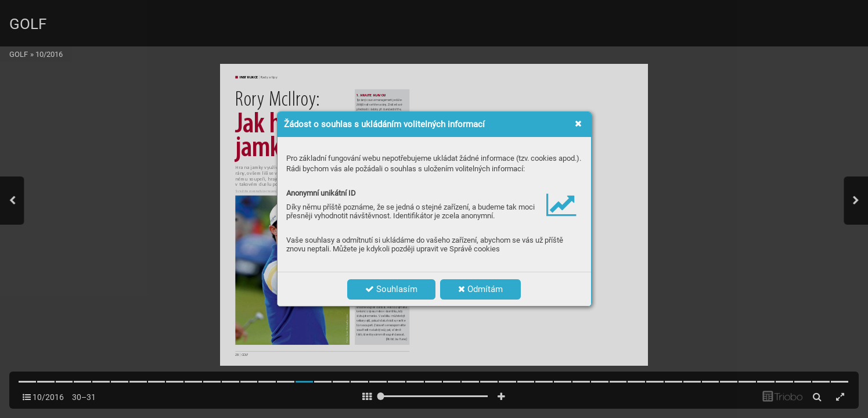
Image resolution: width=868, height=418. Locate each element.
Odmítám (480, 289)
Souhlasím (391, 289)
